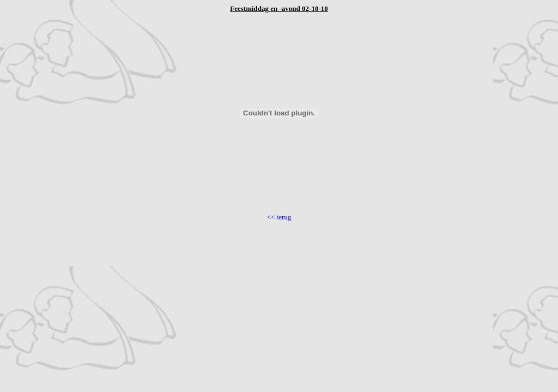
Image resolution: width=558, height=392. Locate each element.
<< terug (279, 217)
